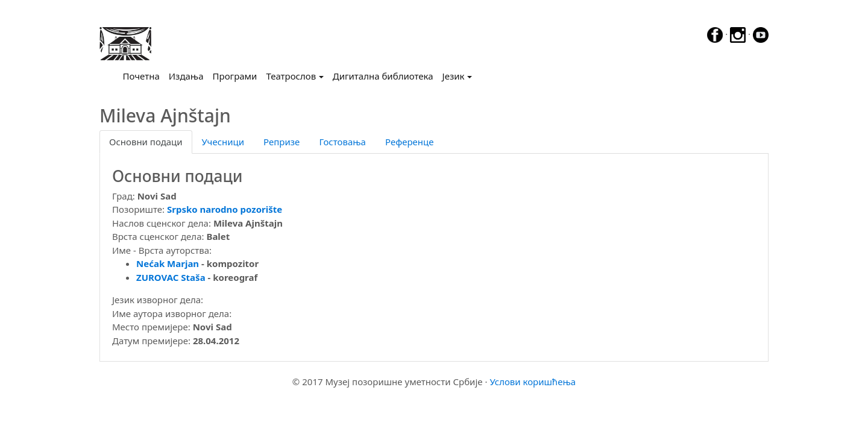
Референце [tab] (410, 142)
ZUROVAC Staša (171, 277)
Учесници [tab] (223, 142)
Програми (235, 76)
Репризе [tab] (281, 142)
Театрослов (291, 76)
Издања (186, 76)
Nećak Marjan (168, 263)
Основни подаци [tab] (146, 142)
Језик (454, 76)
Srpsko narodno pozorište (225, 209)
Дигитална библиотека (383, 76)
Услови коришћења (533, 382)
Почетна (144, 75)
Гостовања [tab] (342, 142)
